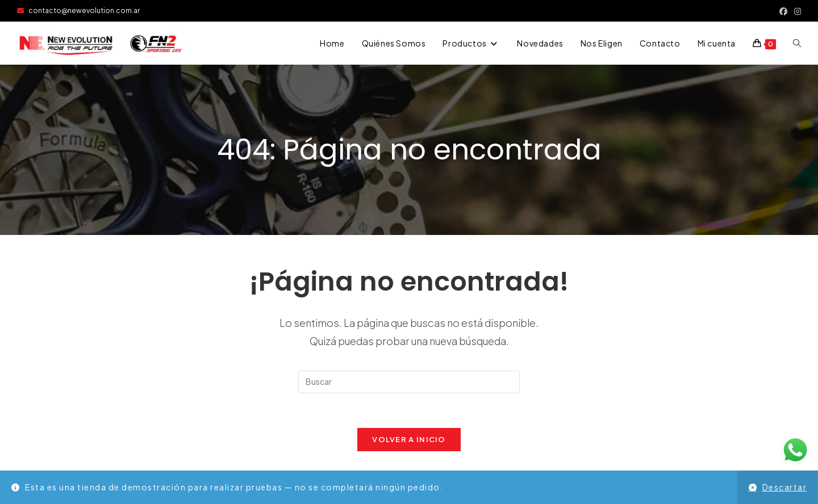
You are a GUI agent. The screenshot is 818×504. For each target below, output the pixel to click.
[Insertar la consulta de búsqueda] (409, 382)
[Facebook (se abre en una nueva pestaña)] (783, 11)
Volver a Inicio (409, 439)
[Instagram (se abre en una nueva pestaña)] (796, 11)
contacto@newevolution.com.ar (78, 10)
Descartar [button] (785, 487)
